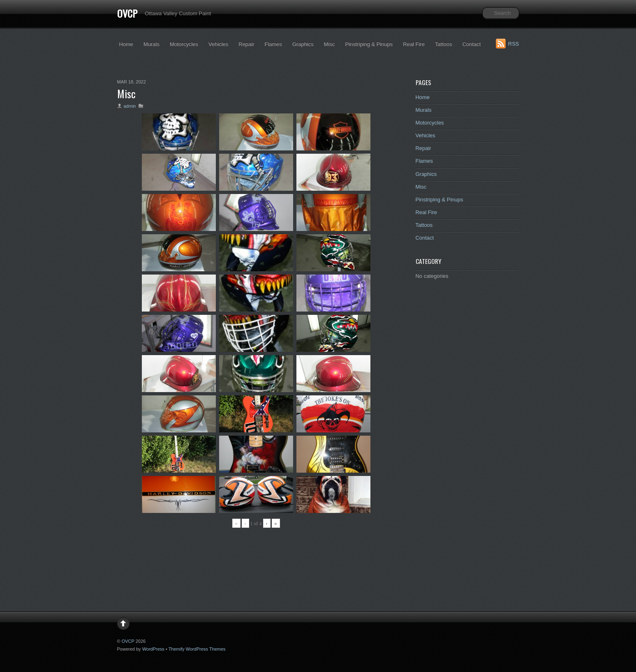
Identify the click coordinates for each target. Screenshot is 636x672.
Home (126, 44)
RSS (514, 44)
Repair (246, 44)
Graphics (303, 44)
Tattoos (444, 44)
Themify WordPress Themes (197, 649)
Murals (151, 44)
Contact (472, 44)
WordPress (153, 649)
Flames (273, 44)
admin (130, 106)
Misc (330, 44)
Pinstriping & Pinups (369, 44)
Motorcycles (184, 44)
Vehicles (218, 44)
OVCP (127, 13)
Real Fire (414, 44)
